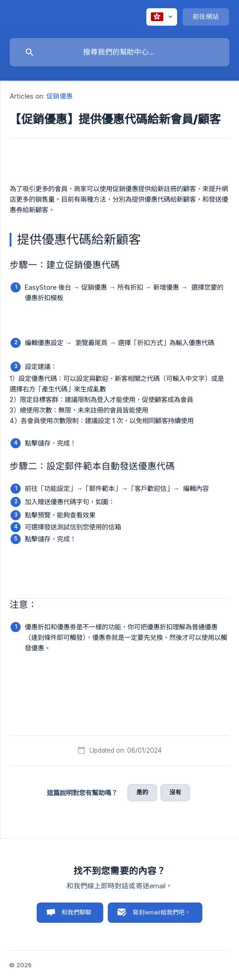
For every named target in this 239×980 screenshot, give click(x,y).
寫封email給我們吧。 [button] (161, 912)
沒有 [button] (175, 792)
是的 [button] (142, 792)
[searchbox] (119, 52)
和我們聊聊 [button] (77, 912)
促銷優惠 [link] (59, 96)
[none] (162, 17)
